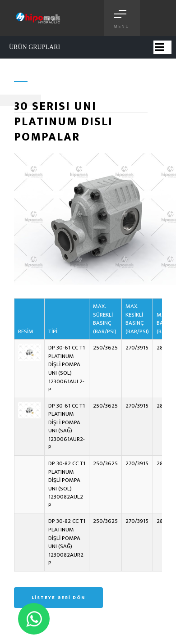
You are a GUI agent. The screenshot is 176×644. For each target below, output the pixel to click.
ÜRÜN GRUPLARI (35, 47)
